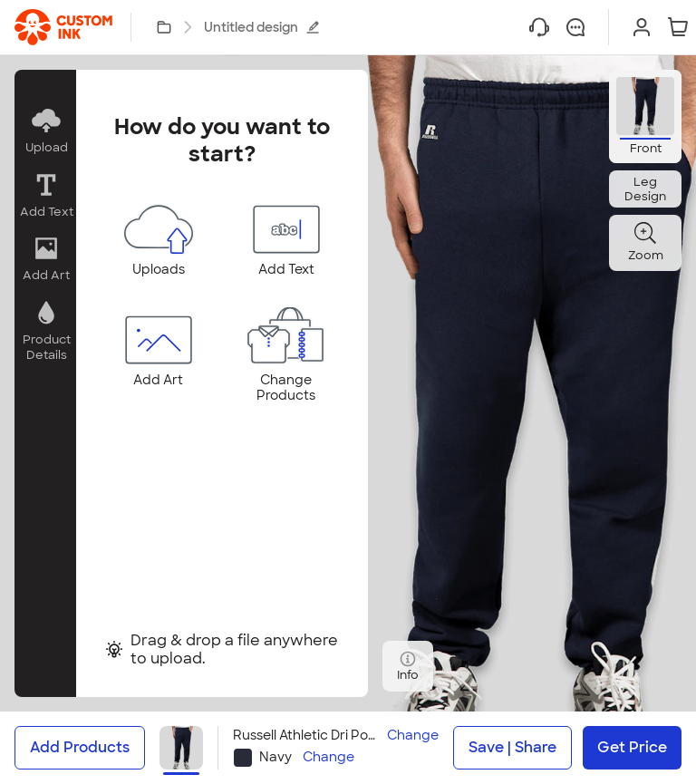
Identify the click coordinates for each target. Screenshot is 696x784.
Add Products (80, 747)
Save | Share (512, 747)
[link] (63, 27)
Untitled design (262, 27)
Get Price (632, 747)
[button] (45, 131)
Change (413, 736)
